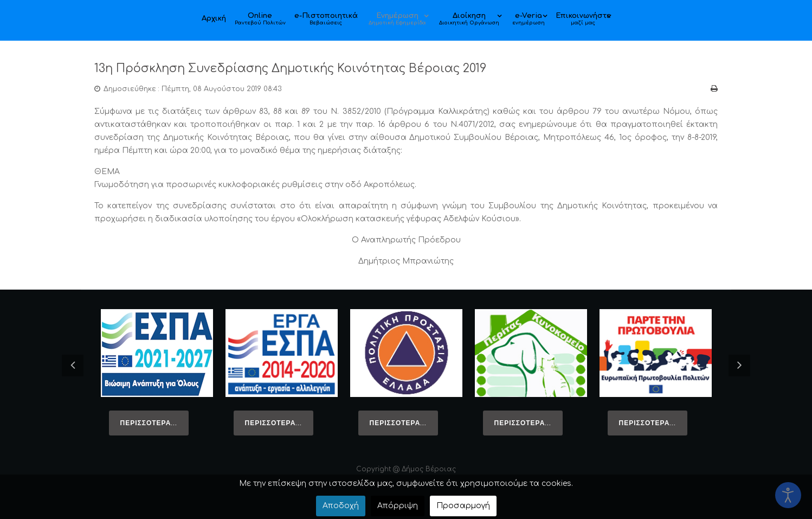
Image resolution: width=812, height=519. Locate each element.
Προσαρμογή (463, 506)
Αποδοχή (341, 506)
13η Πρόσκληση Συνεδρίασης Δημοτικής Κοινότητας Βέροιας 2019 (314, 68)
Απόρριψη (398, 506)
